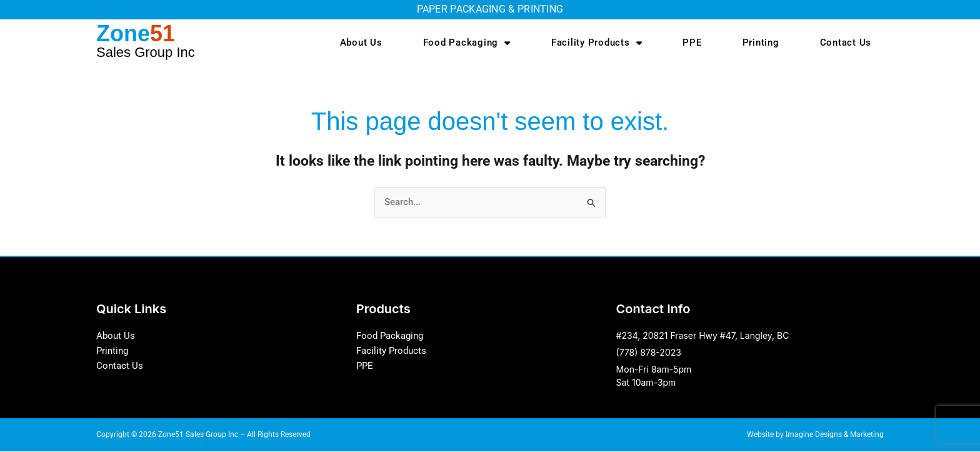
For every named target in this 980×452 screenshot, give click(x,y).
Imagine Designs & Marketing (835, 435)
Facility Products (597, 43)
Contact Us (846, 43)
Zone (146, 40)
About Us (361, 43)
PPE (692, 43)
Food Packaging (467, 43)
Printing (761, 43)
